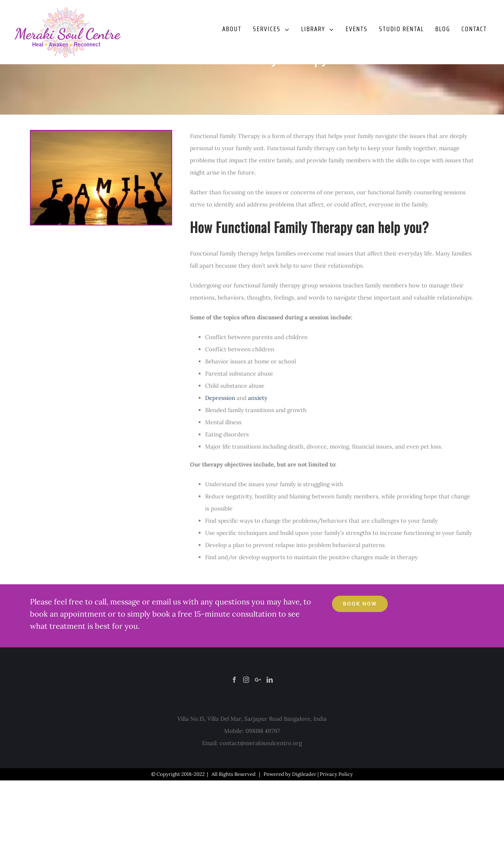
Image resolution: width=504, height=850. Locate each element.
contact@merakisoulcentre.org (261, 743)
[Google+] (258, 680)
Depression (220, 398)
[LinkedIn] (270, 680)
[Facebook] (234, 680)
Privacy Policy (336, 774)
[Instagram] (246, 680)
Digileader (304, 774)
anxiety (258, 398)
